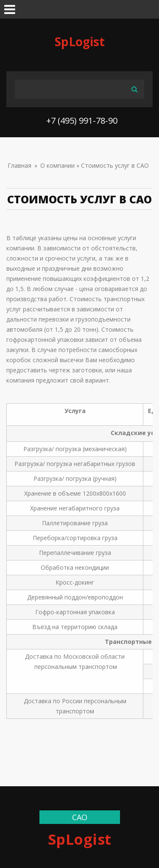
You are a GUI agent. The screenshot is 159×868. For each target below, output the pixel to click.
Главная (20, 165)
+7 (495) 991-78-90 (82, 121)
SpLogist (80, 42)
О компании (57, 165)
